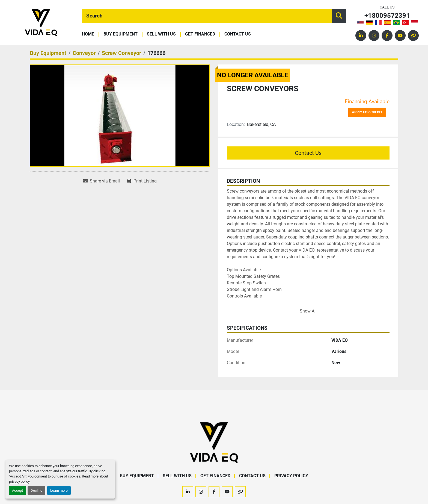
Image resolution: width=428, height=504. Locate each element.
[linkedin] (361, 36)
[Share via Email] (102, 181)
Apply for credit (367, 112)
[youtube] (400, 36)
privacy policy (19, 481)
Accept (17, 490)
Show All (308, 311)
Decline (36, 490)
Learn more (59, 490)
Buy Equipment (121, 34)
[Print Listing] (142, 181)
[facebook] (387, 36)
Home (88, 34)
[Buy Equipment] (48, 53)
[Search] (207, 16)
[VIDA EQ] (214, 443)
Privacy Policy (291, 476)
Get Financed (200, 34)
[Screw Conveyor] (121, 53)
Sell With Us (161, 34)
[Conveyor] (84, 53)
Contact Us (238, 34)
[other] (413, 36)
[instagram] (374, 36)
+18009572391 (387, 16)
